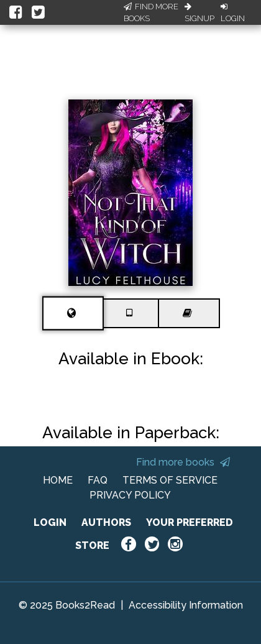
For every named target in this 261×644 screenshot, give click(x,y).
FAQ (98, 480)
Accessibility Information (186, 605)
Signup (199, 13)
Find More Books (151, 13)
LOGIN (50, 522)
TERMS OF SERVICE (170, 480)
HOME (58, 480)
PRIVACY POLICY (130, 495)
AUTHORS (106, 522)
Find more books (183, 462)
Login (233, 13)
